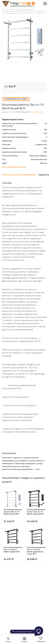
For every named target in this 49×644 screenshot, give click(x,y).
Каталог (13, 9)
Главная (5, 9)
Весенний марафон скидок (16, 99)
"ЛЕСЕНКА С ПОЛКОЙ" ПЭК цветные (31, 11)
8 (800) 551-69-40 (39, 3)
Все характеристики (14, 167)
